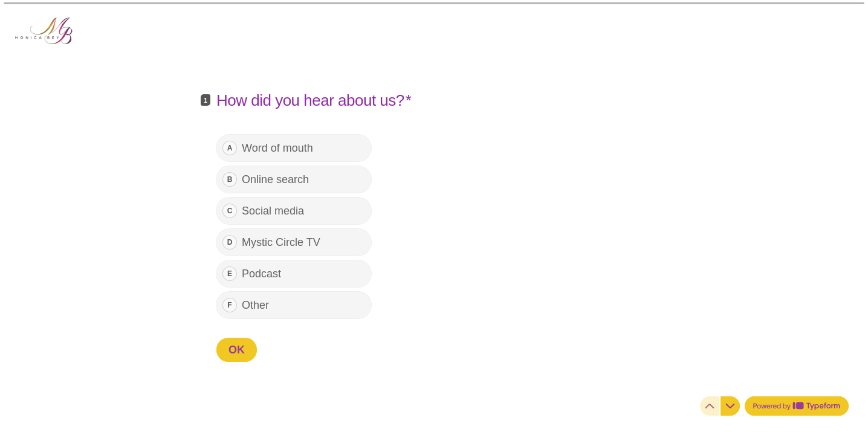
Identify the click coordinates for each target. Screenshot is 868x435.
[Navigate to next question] (730, 406)
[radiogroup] (294, 227)
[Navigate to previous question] (710, 406)
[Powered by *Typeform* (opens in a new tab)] (797, 406)
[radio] (294, 148)
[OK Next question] (237, 350)
